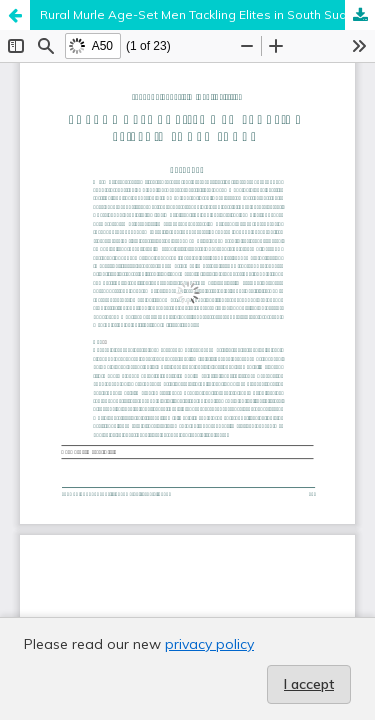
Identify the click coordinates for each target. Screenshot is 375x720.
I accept (309, 684)
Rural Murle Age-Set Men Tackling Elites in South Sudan (201, 14)
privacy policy (209, 644)
